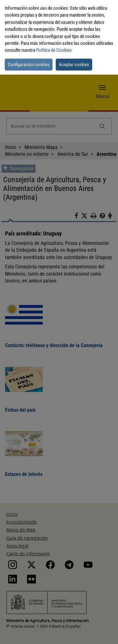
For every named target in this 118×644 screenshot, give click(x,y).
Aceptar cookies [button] (74, 65)
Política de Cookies (54, 50)
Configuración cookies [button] (29, 65)
